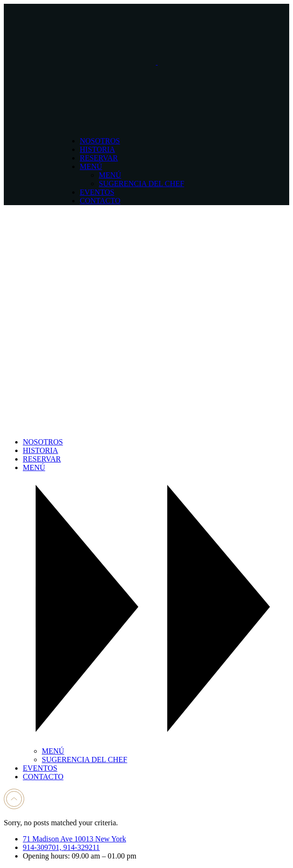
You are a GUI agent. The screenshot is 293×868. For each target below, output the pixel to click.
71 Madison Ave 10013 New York (74, 839)
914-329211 (81, 847)
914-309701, (43, 847)
